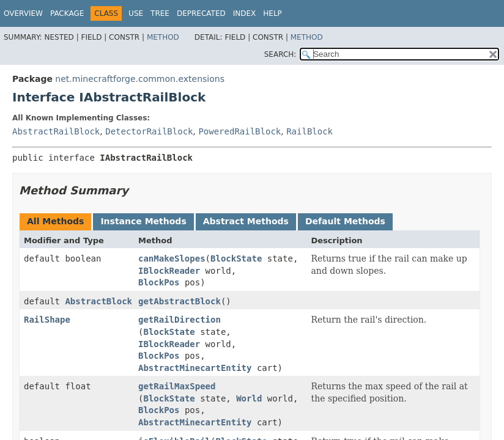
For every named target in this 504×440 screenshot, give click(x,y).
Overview (23, 13)
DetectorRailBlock (149, 131)
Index (245, 13)
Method (163, 37)
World (249, 398)
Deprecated (201, 13)
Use (136, 13)
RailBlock (309, 131)
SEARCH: (280, 54)
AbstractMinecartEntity (195, 368)
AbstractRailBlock (56, 131)
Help (272, 13)
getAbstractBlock (180, 301)
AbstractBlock (98, 301)
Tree (160, 13)
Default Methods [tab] (345, 221)
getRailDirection (180, 320)
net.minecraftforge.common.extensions (140, 79)
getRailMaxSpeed (177, 386)
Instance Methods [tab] (143, 221)
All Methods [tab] (55, 221)
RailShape (47, 320)
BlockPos (159, 282)
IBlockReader (169, 271)
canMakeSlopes (172, 258)
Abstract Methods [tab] (246, 221)
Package (67, 13)
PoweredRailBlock (239, 131)
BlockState (236, 258)
